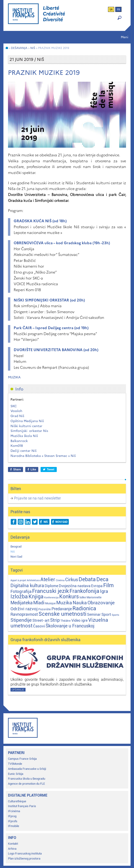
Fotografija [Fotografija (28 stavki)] (21, 591)
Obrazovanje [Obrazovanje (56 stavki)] (101, 603)
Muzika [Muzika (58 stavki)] (64, 603)
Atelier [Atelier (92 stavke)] (48, 579)
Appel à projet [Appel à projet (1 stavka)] (18, 580)
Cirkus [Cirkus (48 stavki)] (72, 580)
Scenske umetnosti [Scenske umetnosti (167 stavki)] (62, 614)
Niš (13, 552)
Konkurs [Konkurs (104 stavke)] (69, 597)
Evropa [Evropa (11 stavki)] (97, 586)
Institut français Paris (22, 806)
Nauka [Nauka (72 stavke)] (80, 603)
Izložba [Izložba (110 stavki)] (19, 597)
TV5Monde (15, 764)
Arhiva (12, 849)
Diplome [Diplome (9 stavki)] (51, 586)
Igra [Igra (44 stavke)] (104, 591)
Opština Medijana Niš (27, 421)
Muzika (14, 377)
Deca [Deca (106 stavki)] (102, 579)
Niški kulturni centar (26, 426)
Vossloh (16, 411)
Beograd (16, 547)
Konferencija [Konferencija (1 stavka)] (51, 598)
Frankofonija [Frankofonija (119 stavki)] (84, 591)
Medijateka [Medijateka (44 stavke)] (22, 603)
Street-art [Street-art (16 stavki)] (41, 620)
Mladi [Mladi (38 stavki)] (39, 603)
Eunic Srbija (16, 774)
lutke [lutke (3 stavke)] (83, 597)
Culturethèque (17, 801)
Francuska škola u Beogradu (27, 779)
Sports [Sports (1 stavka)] (115, 615)
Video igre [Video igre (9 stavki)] (79, 621)
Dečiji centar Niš (23, 451)
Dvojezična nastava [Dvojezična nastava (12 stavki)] (75, 586)
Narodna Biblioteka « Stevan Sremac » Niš (43, 456)
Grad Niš (17, 416)
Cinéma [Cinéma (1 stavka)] (60, 580)
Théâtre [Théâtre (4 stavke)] (66, 621)
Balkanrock (19, 441)
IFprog (12, 816)
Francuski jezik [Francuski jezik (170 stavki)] (50, 591)
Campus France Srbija (22, 759)
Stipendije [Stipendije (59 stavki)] (21, 620)
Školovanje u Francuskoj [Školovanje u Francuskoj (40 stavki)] (70, 626)
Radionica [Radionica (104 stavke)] (84, 609)
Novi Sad (16, 557)
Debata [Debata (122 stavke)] (87, 579)
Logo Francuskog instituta (25, 853)
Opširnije (18, 690)
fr (119, 10)
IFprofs (13, 821)
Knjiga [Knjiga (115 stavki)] (36, 597)
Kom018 (17, 446)
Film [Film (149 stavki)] (108, 585)
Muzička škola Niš (24, 436)
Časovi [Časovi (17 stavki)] (39, 626)
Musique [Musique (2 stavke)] (50, 603)
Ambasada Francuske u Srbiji (27, 769)
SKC (14, 406)
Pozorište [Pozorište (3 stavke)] (45, 609)
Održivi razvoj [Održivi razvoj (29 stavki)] (24, 609)
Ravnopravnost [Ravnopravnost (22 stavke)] (24, 614)
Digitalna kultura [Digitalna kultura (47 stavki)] (27, 586)
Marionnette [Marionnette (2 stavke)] (94, 597)
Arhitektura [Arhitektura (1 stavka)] (33, 580)
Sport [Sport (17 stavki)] (106, 614)
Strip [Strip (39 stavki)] (55, 620)
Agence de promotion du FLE (26, 784)
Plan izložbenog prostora (24, 859)
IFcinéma (14, 811)
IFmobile (14, 826)
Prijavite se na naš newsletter (37, 498)
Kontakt (13, 844)
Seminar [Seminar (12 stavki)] (94, 614)
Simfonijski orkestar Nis (29, 431)
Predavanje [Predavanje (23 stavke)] (62, 609)
